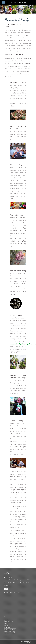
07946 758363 (9, 576)
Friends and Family (9, 632)
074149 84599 (9, 578)
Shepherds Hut (8, 621)
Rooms (6, 619)
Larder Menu (7, 627)
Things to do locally (10, 630)
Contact (6, 636)
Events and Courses (10, 634)
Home (6, 617)
